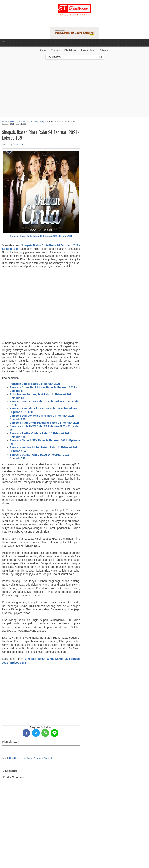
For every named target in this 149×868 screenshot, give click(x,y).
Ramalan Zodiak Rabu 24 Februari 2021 (35, 384)
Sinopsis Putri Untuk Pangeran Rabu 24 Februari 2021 (45, 423)
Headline (13, 121)
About (43, 50)
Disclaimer (70, 50)
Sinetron (34, 121)
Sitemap (105, 50)
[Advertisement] (74, 89)
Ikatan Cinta (24, 121)
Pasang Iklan (88, 50)
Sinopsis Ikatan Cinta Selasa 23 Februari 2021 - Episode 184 (41, 236)
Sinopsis (43, 121)
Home (5, 121)
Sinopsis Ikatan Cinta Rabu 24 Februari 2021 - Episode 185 (41, 135)
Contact (55, 50)
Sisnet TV (18, 144)
